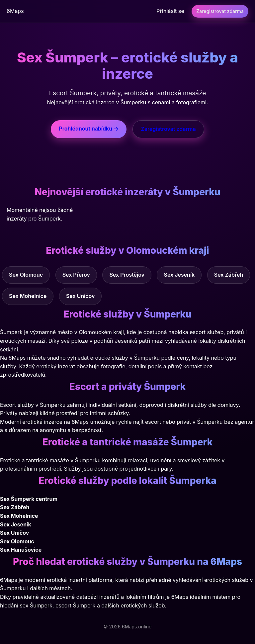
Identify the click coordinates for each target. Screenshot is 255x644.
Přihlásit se (170, 11)
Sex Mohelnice (28, 296)
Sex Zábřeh (229, 275)
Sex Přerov (76, 275)
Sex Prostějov (127, 275)
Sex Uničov (81, 296)
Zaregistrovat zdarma (220, 11)
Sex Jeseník (179, 275)
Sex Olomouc (26, 275)
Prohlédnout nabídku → (89, 129)
